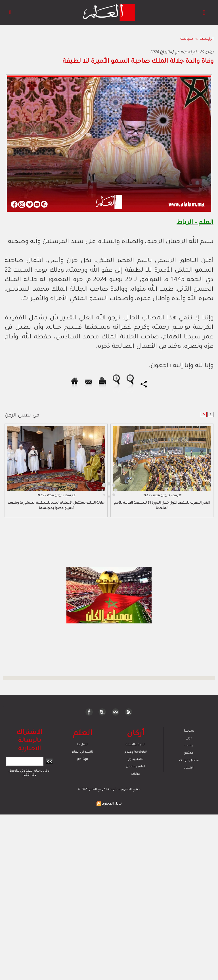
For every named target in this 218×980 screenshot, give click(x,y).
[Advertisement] (53, 490)
